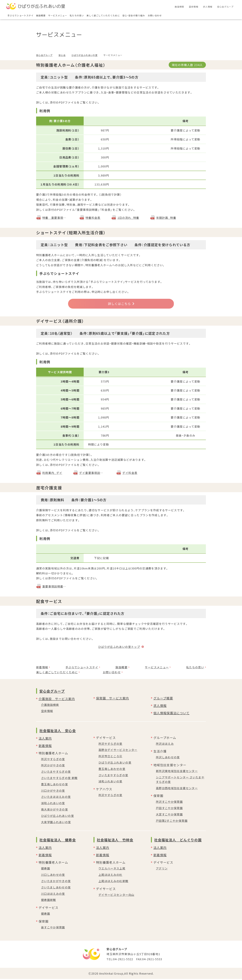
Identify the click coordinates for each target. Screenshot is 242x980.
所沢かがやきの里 (53, 766)
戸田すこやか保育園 (169, 809)
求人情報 (160, 706)
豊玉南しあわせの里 (54, 785)
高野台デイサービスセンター (118, 751)
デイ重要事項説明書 (92, 474)
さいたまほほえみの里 (56, 798)
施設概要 (121, 668)
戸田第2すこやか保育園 (172, 822)
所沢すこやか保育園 (169, 803)
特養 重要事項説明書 (55, 218)
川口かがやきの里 (53, 791)
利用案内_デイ (52, 474)
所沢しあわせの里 (168, 758)
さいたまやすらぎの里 (56, 773)
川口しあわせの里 (53, 876)
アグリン (162, 869)
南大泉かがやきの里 (54, 810)
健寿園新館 (49, 901)
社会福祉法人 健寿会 (58, 841)
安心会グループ (44, 55)
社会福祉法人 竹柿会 (115, 841)
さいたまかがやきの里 (56, 882)
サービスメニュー (157, 668)
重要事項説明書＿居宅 (55, 587)
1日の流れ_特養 (128, 218)
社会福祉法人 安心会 (58, 731)
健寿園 (46, 869)
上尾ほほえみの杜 (110, 876)
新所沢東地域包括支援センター (177, 772)
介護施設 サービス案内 (57, 700)
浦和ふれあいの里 (53, 804)
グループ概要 (163, 699)
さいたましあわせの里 (56, 888)
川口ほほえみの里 (53, 895)
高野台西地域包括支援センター (177, 789)
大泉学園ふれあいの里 (56, 823)
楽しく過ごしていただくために (57, 673)
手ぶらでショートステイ (82, 668)
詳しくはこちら (121, 304)
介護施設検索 (50, 706)
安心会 (62, 55)
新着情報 (42, 668)
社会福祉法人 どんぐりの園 (178, 841)
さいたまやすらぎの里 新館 (59, 779)
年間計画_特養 (166, 218)
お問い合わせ (112, 673)
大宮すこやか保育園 (169, 815)
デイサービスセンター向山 (116, 896)
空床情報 (47, 712)
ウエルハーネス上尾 (112, 869)
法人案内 (45, 739)
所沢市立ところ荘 (110, 757)
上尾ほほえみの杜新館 (113, 882)
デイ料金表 (130, 474)
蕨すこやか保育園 (53, 928)
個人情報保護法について (171, 714)
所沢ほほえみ (165, 744)
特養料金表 (93, 218)
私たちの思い (195, 668)
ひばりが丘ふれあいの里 (84, 55)
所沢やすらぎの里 (53, 760)
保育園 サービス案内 (113, 699)
